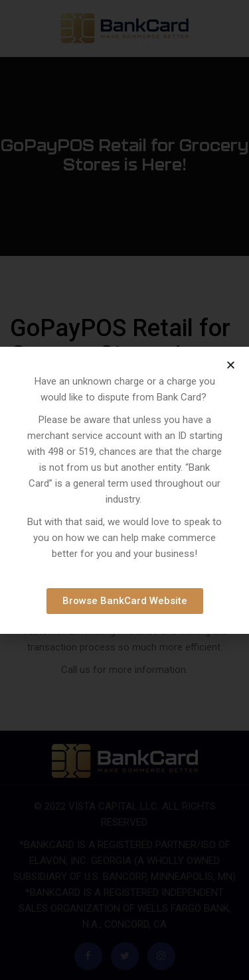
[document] (124, 490)
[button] (231, 365)
